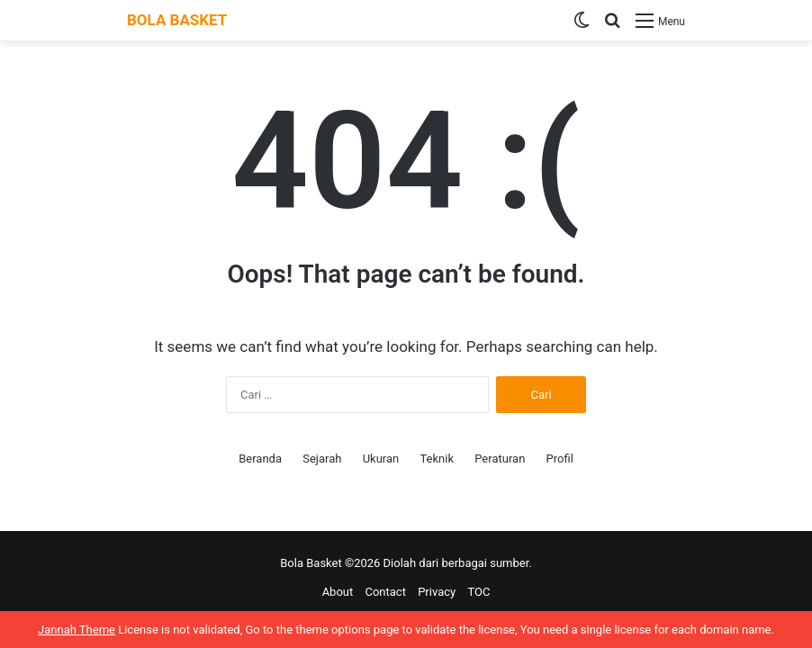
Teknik (437, 459)
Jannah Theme (77, 630)
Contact (385, 592)
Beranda (260, 459)
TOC (478, 592)
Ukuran (381, 459)
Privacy (437, 592)
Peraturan (500, 459)
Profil (560, 459)
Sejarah (322, 459)
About (338, 592)
